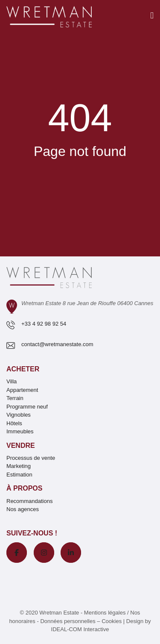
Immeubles (20, 431)
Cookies (112, 621)
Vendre (21, 446)
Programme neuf (27, 407)
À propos (24, 488)
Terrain (15, 398)
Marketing (19, 466)
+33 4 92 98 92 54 (44, 324)
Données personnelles (68, 621)
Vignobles (19, 415)
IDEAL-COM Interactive (80, 629)
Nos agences (23, 509)
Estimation (19, 475)
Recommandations (29, 501)
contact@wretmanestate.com (57, 344)
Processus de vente (31, 458)
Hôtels (14, 423)
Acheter (23, 369)
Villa (12, 381)
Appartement (22, 390)
